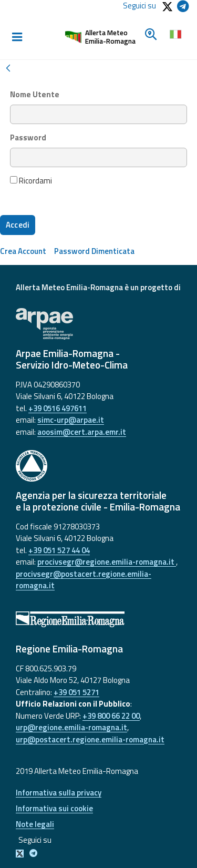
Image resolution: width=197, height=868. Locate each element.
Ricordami (31, 181)
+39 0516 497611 (58, 408)
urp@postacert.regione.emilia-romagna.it (90, 739)
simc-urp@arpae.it (71, 420)
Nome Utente (35, 95)
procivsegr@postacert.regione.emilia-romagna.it (84, 580)
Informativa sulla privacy (59, 793)
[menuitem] (23, 251)
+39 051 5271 (76, 692)
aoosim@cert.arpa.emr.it (82, 432)
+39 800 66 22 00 (111, 716)
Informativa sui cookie (54, 808)
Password (28, 138)
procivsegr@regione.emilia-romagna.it (107, 562)
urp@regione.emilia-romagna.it (71, 727)
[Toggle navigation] (17, 37)
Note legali (35, 824)
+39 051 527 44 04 (59, 550)
